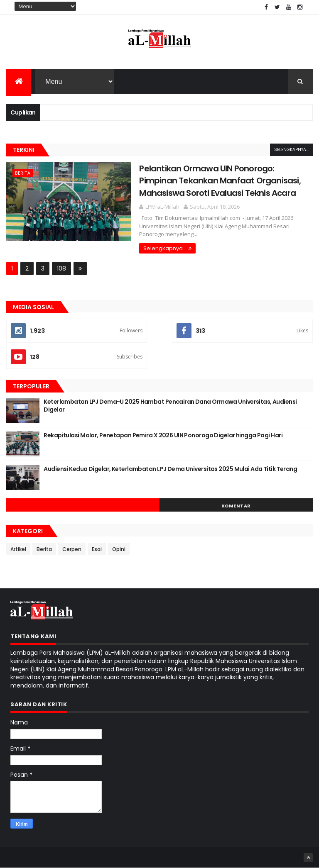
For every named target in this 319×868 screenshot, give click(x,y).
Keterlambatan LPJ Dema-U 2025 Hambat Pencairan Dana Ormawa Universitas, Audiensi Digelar (170, 406)
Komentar (236, 506)
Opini (119, 549)
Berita (23, 173)
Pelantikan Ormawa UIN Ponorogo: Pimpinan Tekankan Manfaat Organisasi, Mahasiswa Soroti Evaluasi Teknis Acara (220, 181)
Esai (97, 549)
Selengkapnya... (291, 150)
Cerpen (72, 549)
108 (61, 268)
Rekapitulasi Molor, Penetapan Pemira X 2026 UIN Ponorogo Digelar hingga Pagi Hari (163, 435)
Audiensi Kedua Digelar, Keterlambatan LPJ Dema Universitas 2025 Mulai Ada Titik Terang (170, 469)
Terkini (24, 150)
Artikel (18, 549)
